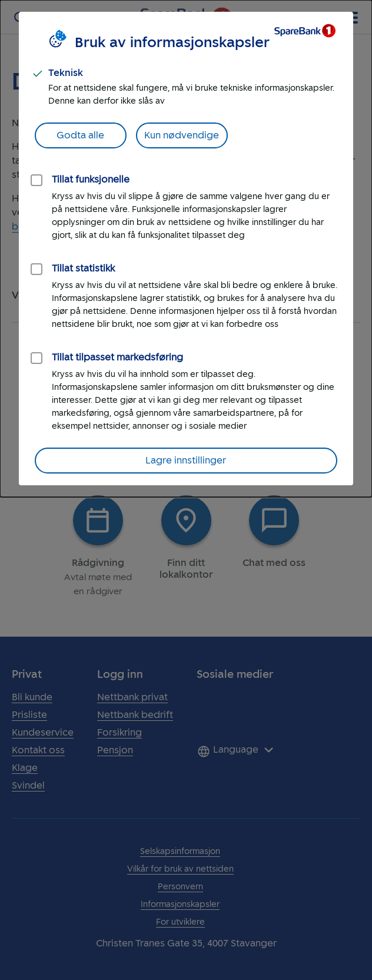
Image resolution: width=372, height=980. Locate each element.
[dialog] (186, 249)
